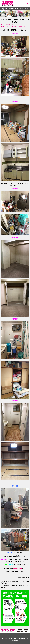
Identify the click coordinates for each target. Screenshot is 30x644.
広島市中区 (21, 578)
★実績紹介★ (10, 25)
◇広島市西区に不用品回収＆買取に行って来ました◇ (14, 587)
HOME (3, 25)
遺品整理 (26, 578)
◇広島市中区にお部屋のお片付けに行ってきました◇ (16, 583)
